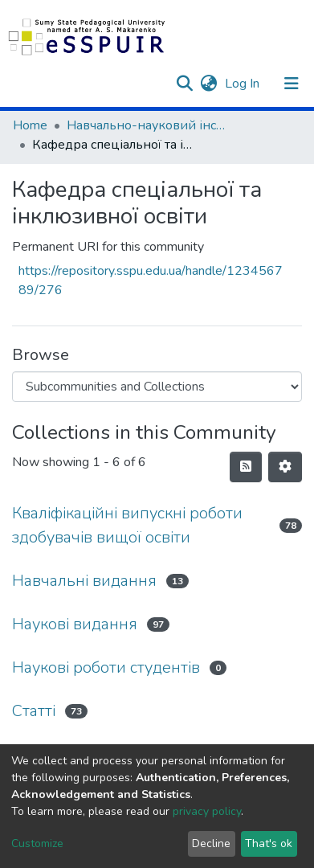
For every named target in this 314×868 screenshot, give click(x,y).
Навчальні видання (84, 581)
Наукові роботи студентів (106, 667)
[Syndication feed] (246, 467)
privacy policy (207, 811)
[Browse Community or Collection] (157, 387)
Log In (244, 84)
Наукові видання (75, 624)
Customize (37, 843)
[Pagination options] (285, 467)
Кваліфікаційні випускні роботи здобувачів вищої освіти (127, 525)
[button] (208, 84)
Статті (34, 711)
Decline (211, 843)
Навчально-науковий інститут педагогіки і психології (147, 125)
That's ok (269, 843)
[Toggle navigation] (292, 84)
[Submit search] (184, 84)
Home (30, 125)
